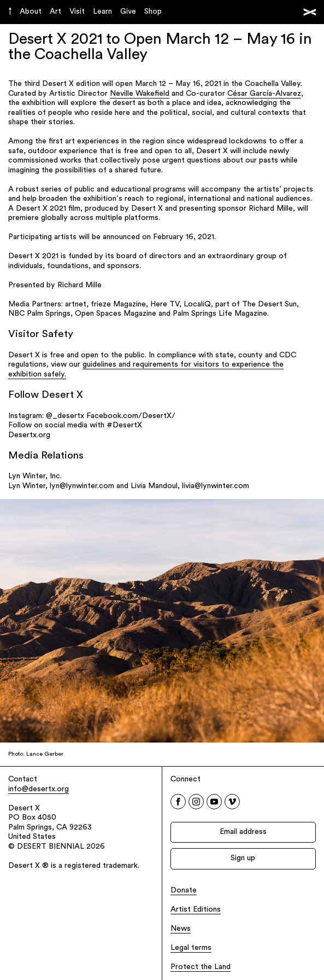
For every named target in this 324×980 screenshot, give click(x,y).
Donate (184, 891)
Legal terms (191, 948)
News (181, 929)
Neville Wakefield (140, 94)
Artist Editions (196, 910)
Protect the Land (201, 967)
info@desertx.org (39, 789)
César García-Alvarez (264, 94)
